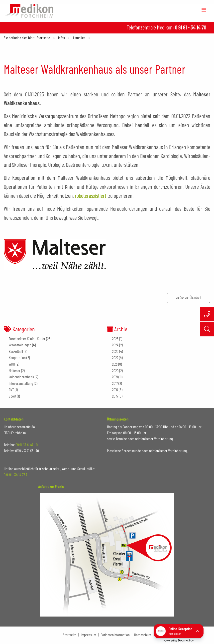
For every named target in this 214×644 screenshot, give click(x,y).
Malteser (15, 370)
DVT (11, 389)
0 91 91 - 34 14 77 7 (15, 475)
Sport (12, 396)
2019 (115, 377)
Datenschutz (143, 635)
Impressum (88, 635)
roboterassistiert (91, 196)
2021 (115, 364)
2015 (115, 396)
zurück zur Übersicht (189, 298)
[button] (179, 631)
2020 (115, 370)
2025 (115, 338)
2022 (115, 357)
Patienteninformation (115, 635)
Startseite (43, 38)
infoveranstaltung (21, 383)
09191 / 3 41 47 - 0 (27, 445)
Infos (61, 38)
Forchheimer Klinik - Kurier (27, 338)
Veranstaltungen (20, 345)
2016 (115, 389)
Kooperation (17, 357)
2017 (115, 383)
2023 (115, 351)
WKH (12, 364)
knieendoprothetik (21, 377)
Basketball (16, 351)
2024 (115, 345)
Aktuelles (79, 38)
